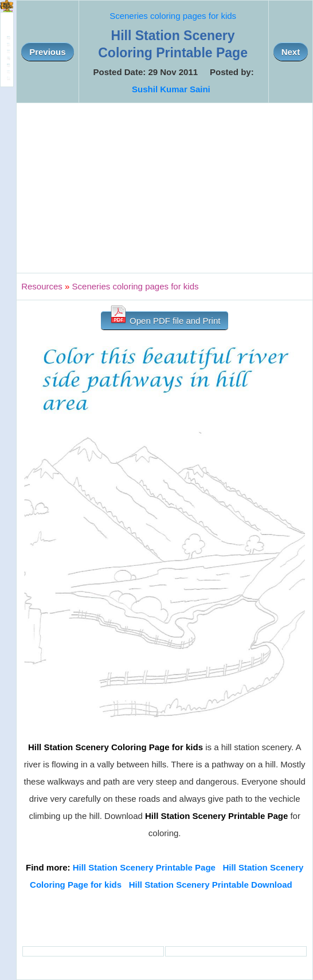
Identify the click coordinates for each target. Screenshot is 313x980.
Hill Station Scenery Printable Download (211, 885)
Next (291, 52)
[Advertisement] (165, 188)
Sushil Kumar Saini (171, 89)
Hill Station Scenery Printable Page (144, 867)
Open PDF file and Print (165, 318)
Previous (47, 52)
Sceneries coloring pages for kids (173, 16)
